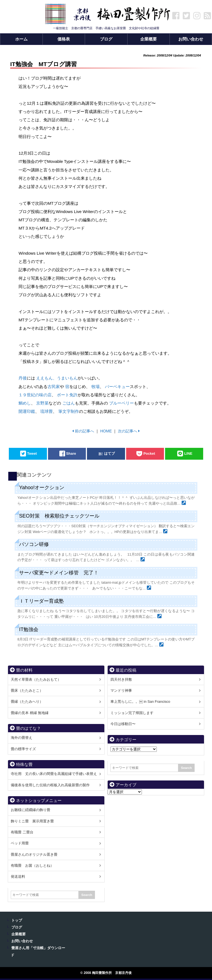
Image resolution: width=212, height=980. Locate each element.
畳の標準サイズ (23, 749)
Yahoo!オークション (42, 488)
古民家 (54, 387)
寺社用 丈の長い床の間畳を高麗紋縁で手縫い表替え (54, 774)
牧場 (96, 387)
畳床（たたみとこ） (27, 690)
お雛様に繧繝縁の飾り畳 (31, 810)
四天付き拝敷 (121, 679)
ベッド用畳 (20, 843)
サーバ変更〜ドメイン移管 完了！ (59, 573)
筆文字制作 (69, 411)
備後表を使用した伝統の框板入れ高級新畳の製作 (50, 785)
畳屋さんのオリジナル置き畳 (34, 854)
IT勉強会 (29, 629)
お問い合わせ (22, 941)
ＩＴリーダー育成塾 (41, 601)
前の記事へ (84, 431)
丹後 (23, 378)
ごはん (69, 403)
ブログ (17, 927)
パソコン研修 (34, 544)
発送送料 (18, 877)
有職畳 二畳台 (22, 832)
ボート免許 (67, 395)
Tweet (32, 454)
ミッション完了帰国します (132, 713)
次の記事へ (128, 431)
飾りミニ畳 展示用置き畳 (32, 821)
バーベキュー (117, 387)
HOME (106, 431)
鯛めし (25, 403)
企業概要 (18, 934)
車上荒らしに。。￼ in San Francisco (140, 702)
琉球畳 (47, 411)
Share (71, 454)
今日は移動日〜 (123, 724)
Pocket (149, 454)
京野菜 (42, 403)
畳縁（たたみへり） (27, 702)
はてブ (109, 454)
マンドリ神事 (121, 690)
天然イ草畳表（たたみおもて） (36, 679)
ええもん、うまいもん (57, 378)
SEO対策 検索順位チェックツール (59, 516)
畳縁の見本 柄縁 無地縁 (30, 713)
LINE (188, 454)
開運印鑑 (27, 411)
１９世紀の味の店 (35, 395)
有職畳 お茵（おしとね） (32, 865)
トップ (17, 920)
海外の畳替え (22, 738)
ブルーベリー (121, 403)
